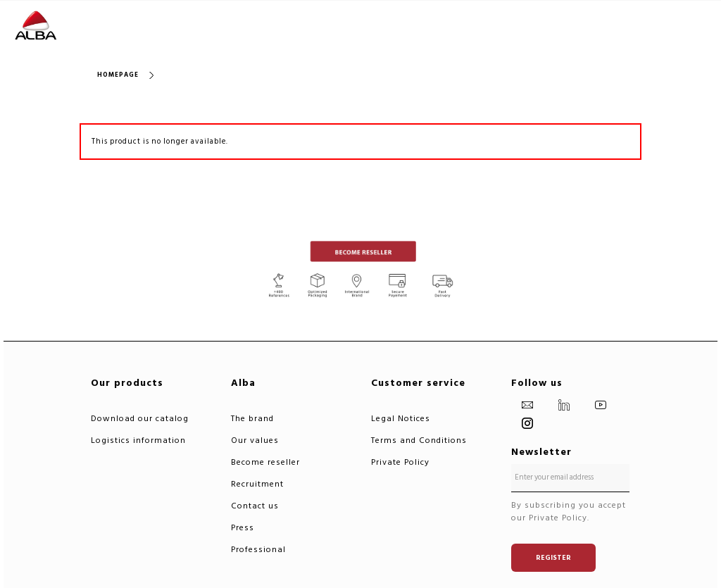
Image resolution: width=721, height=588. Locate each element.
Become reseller (265, 462)
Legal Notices (401, 419)
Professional (258, 550)
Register (553, 558)
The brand (252, 419)
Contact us (255, 506)
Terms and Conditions (419, 440)
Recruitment (257, 484)
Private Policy (400, 462)
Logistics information (138, 440)
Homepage (118, 75)
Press (243, 528)
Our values (255, 440)
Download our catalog (140, 419)
